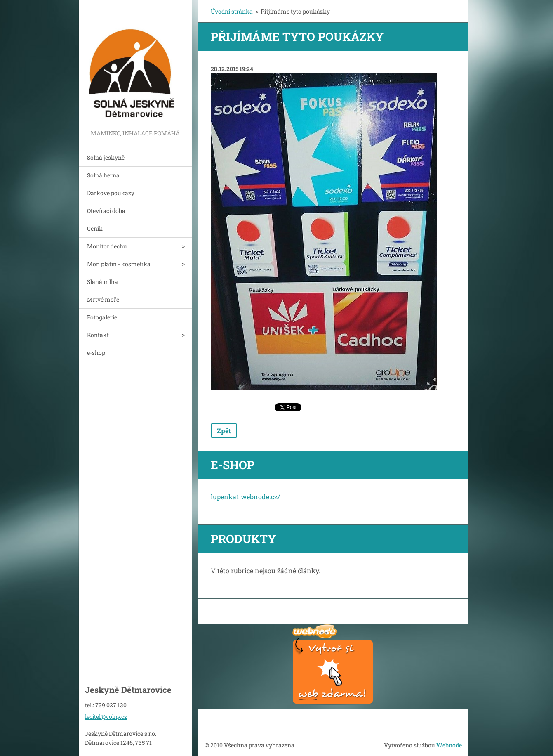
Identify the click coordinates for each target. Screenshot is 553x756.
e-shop (96, 353)
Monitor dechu (107, 246)
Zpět (224, 431)
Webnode (449, 745)
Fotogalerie (102, 317)
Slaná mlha (102, 282)
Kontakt (98, 335)
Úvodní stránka (232, 11)
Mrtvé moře (103, 299)
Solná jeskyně (106, 157)
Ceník (95, 228)
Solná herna (103, 175)
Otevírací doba (106, 211)
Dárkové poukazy (111, 193)
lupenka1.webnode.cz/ (245, 497)
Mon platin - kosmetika (119, 264)
